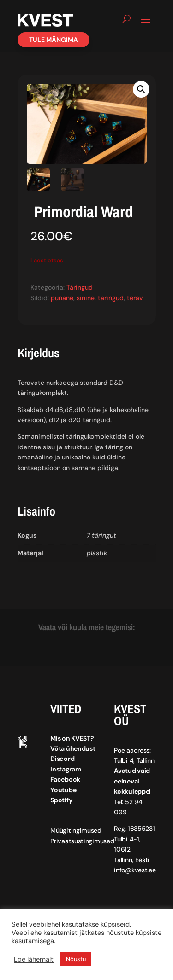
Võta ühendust (73, 748)
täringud (111, 298)
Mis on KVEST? (72, 738)
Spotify (61, 800)
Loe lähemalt (34, 959)
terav (135, 298)
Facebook (65, 779)
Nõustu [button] (76, 959)
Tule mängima (54, 40)
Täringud (80, 287)
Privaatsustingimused (82, 841)
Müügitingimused (76, 830)
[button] (141, 89)
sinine (86, 298)
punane (62, 298)
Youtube (63, 790)
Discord (62, 759)
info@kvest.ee (135, 870)
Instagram (66, 769)
